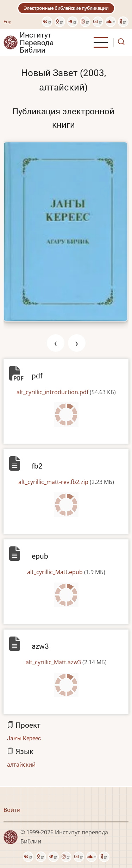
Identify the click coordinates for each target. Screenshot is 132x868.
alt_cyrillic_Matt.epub (55, 572)
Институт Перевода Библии (37, 42)
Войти (12, 810)
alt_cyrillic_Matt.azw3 (53, 662)
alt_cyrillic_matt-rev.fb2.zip (53, 482)
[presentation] (56, 343)
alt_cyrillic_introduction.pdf (52, 392)
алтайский (21, 765)
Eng (7, 21)
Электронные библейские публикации (66, 8)
